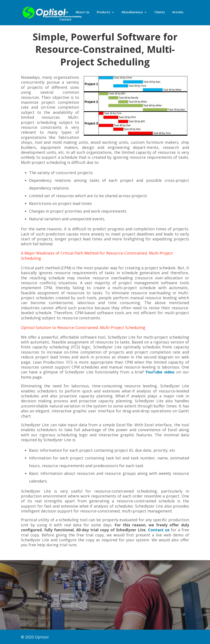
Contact (65, 20)
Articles (178, 12)
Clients (160, 12)
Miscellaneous (132, 12)
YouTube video (160, 372)
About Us (82, 12)
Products (103, 12)
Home (64, 12)
